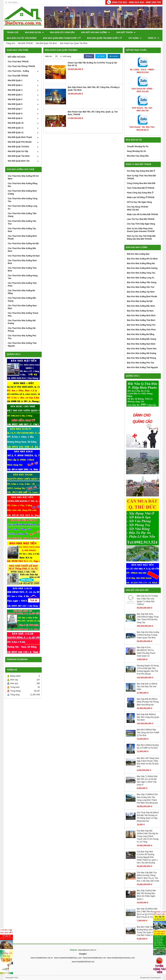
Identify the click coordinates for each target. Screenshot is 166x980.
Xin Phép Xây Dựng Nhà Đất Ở (141, 171)
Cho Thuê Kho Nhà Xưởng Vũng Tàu (23, 200)
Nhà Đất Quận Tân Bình (23, 156)
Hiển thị (48, 56)
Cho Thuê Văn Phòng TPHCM (21, 66)
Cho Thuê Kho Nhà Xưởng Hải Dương (22, 322)
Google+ (83, 954)
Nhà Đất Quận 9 (23, 118)
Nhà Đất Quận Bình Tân (23, 161)
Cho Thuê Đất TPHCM (18, 76)
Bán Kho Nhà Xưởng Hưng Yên (141, 325)
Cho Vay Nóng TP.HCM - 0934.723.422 (138, 208)
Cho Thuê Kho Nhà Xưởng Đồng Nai (23, 185)
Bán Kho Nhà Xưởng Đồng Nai (141, 263)
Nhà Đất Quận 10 (23, 123)
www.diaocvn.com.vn (87, 950)
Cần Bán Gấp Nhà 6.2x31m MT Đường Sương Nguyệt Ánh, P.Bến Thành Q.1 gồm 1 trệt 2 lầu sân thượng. (147, 857)
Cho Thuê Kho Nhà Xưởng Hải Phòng (22, 330)
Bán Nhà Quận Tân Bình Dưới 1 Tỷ (104, 38)
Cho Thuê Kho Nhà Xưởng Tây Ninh (22, 230)
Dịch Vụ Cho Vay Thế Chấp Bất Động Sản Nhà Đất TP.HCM (141, 237)
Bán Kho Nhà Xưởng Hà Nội (140, 301)
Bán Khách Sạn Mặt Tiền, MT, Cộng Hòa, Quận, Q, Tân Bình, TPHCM (93, 113)
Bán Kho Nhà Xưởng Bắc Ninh (141, 306)
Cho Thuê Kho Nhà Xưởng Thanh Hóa (23, 314)
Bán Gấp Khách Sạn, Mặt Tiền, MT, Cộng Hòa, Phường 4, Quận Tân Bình (94, 89)
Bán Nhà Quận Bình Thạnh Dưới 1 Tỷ (62, 38)
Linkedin (114, 56)
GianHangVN (156, 978)
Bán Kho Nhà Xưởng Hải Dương (142, 353)
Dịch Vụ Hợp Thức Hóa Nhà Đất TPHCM (141, 177)
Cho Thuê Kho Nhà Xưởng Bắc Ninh (22, 250)
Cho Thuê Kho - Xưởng (23, 71)
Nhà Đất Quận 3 (23, 90)
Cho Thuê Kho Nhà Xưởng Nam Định (22, 307)
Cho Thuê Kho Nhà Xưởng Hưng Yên (23, 277)
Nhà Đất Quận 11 (23, 128)
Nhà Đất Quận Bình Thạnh (23, 137)
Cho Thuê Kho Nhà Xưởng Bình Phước (22, 237)
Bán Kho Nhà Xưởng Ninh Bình (141, 316)
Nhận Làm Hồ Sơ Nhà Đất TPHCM (142, 214)
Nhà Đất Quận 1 (23, 80)
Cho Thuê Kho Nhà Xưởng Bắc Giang (22, 299)
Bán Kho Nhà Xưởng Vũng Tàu (141, 273)
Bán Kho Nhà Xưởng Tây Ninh (141, 292)
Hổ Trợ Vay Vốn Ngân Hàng (139, 202)
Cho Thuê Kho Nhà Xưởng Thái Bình (22, 269)
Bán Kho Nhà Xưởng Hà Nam (140, 311)
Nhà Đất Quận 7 (23, 109)
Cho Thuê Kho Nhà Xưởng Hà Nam (24, 256)
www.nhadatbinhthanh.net (83, 962)
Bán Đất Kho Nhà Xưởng (96, 32)
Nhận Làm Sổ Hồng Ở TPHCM (141, 197)
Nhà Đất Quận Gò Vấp (23, 151)
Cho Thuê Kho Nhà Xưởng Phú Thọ (22, 337)
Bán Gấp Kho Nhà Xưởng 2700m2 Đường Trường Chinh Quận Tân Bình (148, 635)
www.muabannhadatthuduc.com (68, 958)
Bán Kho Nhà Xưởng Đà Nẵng (141, 334)
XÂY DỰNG (135, 38)
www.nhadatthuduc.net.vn (42, 958)
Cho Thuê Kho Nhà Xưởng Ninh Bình (22, 262)
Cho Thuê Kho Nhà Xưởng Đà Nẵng (21, 292)
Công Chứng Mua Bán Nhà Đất (141, 183)
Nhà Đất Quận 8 (23, 114)
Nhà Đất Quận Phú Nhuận (23, 142)
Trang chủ (13, 32)
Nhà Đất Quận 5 (23, 99)
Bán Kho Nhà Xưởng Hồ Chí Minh (142, 259)
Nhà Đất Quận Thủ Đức (23, 147)
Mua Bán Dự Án (34, 32)
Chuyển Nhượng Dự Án (138, 146)
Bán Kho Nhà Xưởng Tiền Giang (142, 282)
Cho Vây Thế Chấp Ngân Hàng (141, 224)
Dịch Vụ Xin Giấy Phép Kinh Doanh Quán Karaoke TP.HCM (141, 230)
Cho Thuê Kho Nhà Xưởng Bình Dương (22, 192)
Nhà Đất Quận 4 (23, 95)
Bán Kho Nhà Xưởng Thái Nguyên (142, 367)
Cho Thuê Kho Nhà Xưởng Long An (23, 207)
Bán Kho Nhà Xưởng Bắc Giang (141, 339)
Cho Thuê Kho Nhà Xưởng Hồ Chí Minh (23, 177)
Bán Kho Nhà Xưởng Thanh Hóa (142, 349)
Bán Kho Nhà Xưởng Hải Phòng (141, 358)
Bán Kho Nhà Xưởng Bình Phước (142, 297)
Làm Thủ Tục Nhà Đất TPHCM (141, 219)
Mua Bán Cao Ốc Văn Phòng (22, 38)
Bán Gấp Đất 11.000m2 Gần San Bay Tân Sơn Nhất (147, 687)
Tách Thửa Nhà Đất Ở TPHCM (141, 188)
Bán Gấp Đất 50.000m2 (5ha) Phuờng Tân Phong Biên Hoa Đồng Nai (148, 702)
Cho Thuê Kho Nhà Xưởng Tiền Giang (22, 215)
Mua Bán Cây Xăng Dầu (62, 32)
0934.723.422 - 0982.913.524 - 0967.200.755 (136, 2)
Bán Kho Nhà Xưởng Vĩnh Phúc (141, 330)
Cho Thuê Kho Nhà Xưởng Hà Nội (23, 243)
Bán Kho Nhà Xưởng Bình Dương (142, 268)
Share (89, 56)
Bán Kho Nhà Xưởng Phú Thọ (140, 363)
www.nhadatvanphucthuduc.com (121, 958)
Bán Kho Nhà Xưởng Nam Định (141, 344)
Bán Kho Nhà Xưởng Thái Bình (141, 320)
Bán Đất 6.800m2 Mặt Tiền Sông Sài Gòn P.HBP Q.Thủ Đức (148, 732)
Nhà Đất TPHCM (126, 32)
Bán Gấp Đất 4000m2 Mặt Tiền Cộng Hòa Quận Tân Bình (148, 717)
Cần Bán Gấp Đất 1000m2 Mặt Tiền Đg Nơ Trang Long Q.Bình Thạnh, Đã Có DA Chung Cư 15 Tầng (148, 836)
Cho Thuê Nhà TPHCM (18, 62)
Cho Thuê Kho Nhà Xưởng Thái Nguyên (22, 344)
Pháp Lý (154, 38)
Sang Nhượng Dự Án (136, 151)
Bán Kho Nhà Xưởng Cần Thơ (141, 287)
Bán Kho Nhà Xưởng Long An (141, 278)
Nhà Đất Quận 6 (23, 104)
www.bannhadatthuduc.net (94, 958)
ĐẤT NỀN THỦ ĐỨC (17, 57)
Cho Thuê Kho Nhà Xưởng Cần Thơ (22, 222)
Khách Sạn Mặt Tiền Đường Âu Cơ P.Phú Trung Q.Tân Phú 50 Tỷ (92, 64)
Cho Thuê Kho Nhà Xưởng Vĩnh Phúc (22, 284)
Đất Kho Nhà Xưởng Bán (138, 254)
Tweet (101, 56)
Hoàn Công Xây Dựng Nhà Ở (140, 193)
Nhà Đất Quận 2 (23, 85)
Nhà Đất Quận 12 (23, 133)
